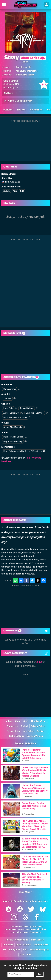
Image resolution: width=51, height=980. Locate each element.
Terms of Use (14, 731)
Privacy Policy (38, 726)
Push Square (37, 940)
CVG (22, 955)
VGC (25, 950)
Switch (6, 191)
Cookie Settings (16, 736)
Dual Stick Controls (35, 413)
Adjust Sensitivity (11, 413)
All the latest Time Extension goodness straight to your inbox (26, 967)
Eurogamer (15, 950)
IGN (4, 950)
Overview (8, 110)
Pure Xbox (8, 945)
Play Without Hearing (13, 442)
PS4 (15, 191)
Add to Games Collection (18, 101)
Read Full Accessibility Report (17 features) (24, 451)
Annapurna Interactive (27, 71)
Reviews (21, 110)
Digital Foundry (23, 945)
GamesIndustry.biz (40, 950)
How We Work (38, 721)
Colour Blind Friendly (13, 427)
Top (9, 721)
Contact (24, 726)
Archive (40, 731)
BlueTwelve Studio (25, 75)
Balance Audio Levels (13, 437)
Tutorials (7, 399)
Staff (26, 721)
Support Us (12, 726)
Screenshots (36, 110)
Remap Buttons (27, 408)
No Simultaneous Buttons (15, 418)
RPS (29, 955)
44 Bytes (31, 929)
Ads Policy (28, 731)
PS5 (22, 191)
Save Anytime (10, 389)
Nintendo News (41, 945)
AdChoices (41, 929)
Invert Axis (8, 408)
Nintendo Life (22, 940)
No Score (9, 93)
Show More (26, 892)
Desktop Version (35, 736)
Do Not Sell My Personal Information (26, 932)
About (17, 721)
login (39, 662)
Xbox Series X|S (23, 67)
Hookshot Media (22, 926)
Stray (25, 57)
